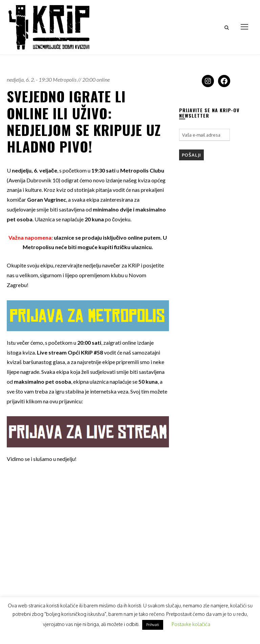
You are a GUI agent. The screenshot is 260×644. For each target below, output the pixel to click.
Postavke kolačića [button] (191, 624)
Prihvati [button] (153, 625)
